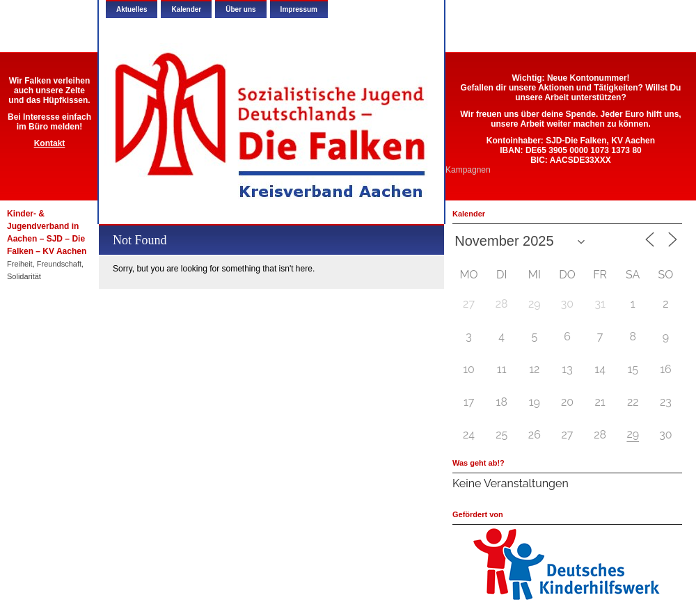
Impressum (299, 9)
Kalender (186, 9)
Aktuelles (132, 9)
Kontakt (50, 143)
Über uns (240, 9)
